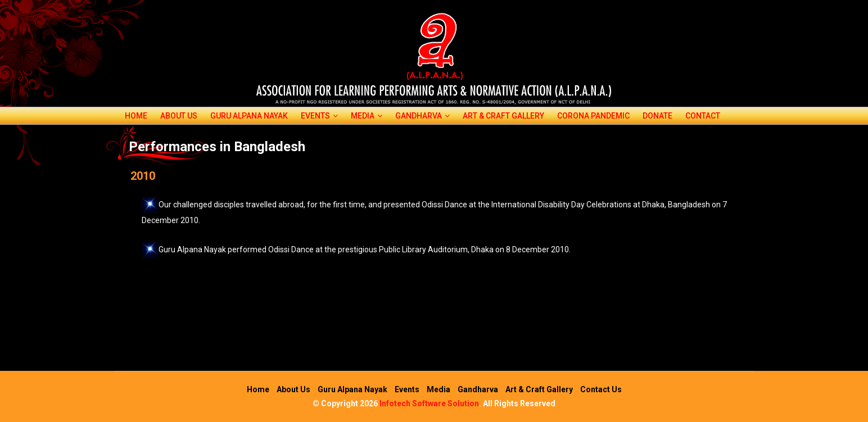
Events (319, 116)
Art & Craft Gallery (503, 116)
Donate (657, 116)
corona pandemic (593, 116)
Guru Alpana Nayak (249, 116)
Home (136, 116)
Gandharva (422, 116)
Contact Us (601, 389)
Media (367, 116)
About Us (179, 116)
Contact (703, 116)
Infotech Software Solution (429, 403)
